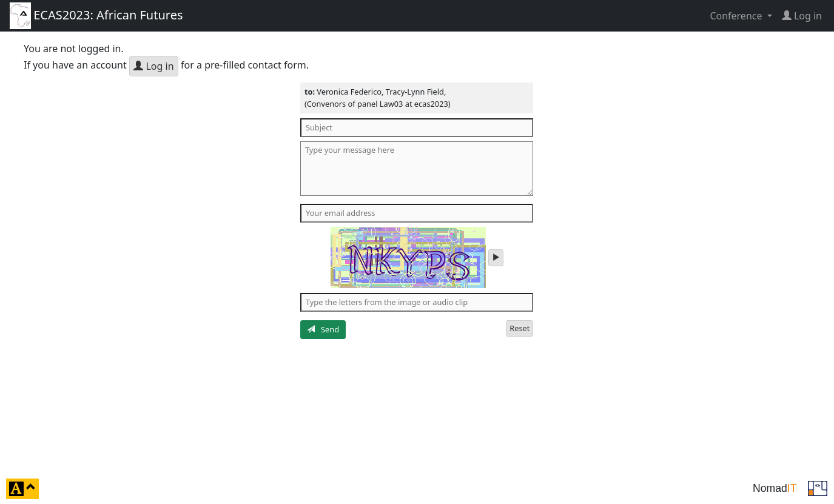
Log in (153, 66)
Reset (520, 328)
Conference (737, 16)
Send (323, 329)
